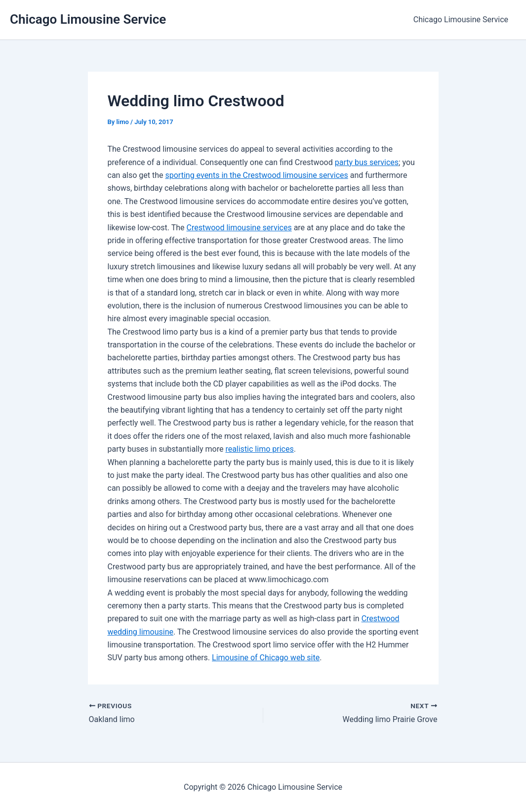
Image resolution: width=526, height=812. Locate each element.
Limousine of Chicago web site (266, 658)
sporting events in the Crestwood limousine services (257, 175)
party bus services (367, 162)
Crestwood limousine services (239, 228)
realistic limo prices (259, 449)
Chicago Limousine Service (88, 19)
